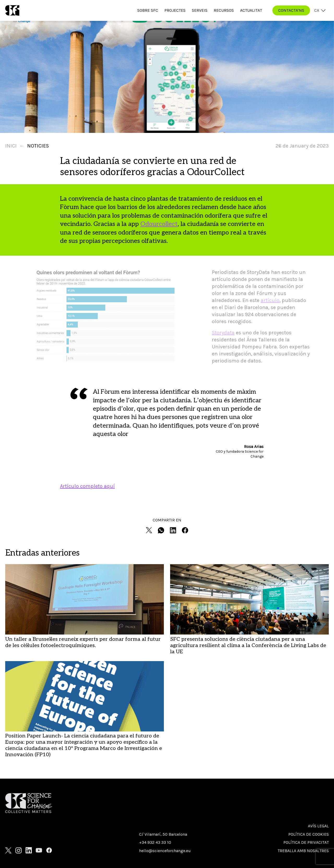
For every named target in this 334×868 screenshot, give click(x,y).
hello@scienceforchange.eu (165, 851)
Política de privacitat (306, 842)
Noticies (38, 146)
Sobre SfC (148, 10)
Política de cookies (309, 834)
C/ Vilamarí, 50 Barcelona (163, 834)
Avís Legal (318, 826)
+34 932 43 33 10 (155, 842)
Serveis (200, 10)
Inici (11, 146)
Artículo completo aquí (87, 486)
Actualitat (251, 10)
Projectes (175, 10)
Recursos (224, 10)
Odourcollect (159, 224)
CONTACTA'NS (291, 10)
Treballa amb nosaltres (303, 851)
